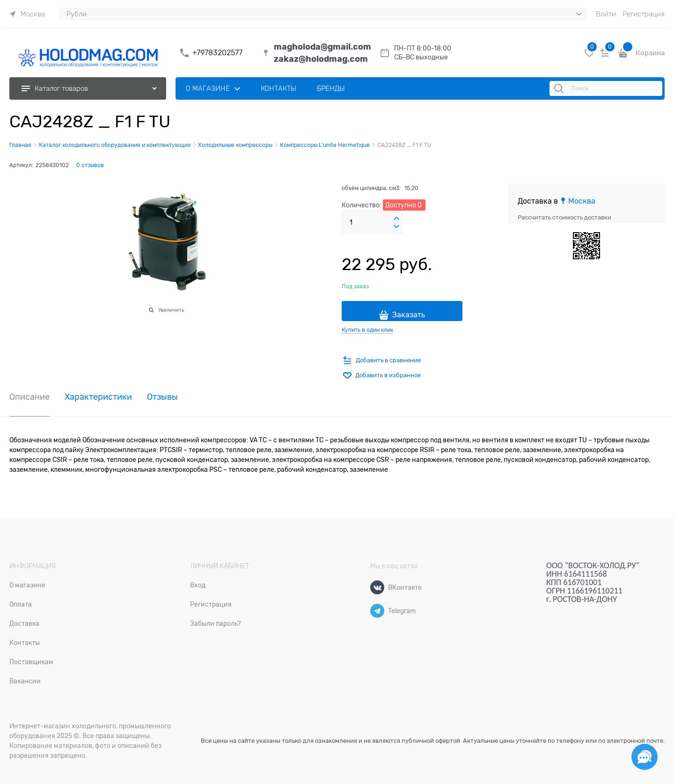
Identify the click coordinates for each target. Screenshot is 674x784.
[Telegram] (377, 611)
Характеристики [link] (98, 397)
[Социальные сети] (645, 757)
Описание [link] (29, 397)
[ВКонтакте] (377, 587)
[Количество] (372, 222)
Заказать (409, 315)
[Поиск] (560, 88)
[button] (396, 219)
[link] (27, 14)
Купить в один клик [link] (367, 330)
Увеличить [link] (171, 310)
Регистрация (644, 14)
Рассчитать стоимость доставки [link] (564, 217)
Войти (606, 14)
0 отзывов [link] (90, 165)
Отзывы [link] (162, 397)
